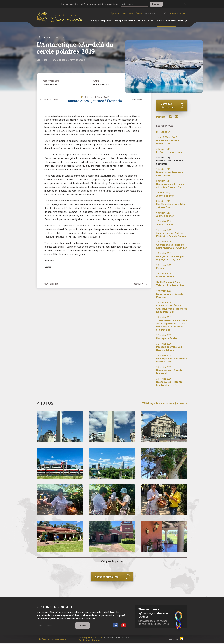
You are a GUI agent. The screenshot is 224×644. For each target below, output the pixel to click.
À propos (115, 14)
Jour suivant (137, 99)
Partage (183, 21)
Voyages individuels (125, 21)
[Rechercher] (156, 14)
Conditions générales (90, 642)
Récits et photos (166, 21)
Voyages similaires (168, 106)
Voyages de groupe (100, 21)
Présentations (146, 21)
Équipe (139, 14)
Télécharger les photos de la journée (165, 403)
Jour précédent (52, 99)
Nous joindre (128, 14)
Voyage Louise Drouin (92, 639)
